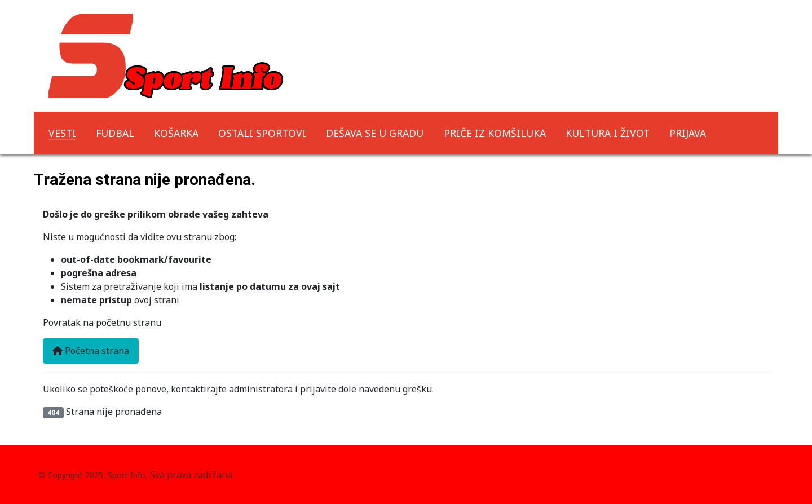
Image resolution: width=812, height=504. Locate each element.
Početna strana (91, 351)
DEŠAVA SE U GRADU (375, 133)
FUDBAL (115, 133)
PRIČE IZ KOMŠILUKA (495, 133)
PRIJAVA (688, 133)
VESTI (62, 133)
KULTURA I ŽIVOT (608, 133)
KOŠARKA (176, 133)
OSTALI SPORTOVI (262, 133)
